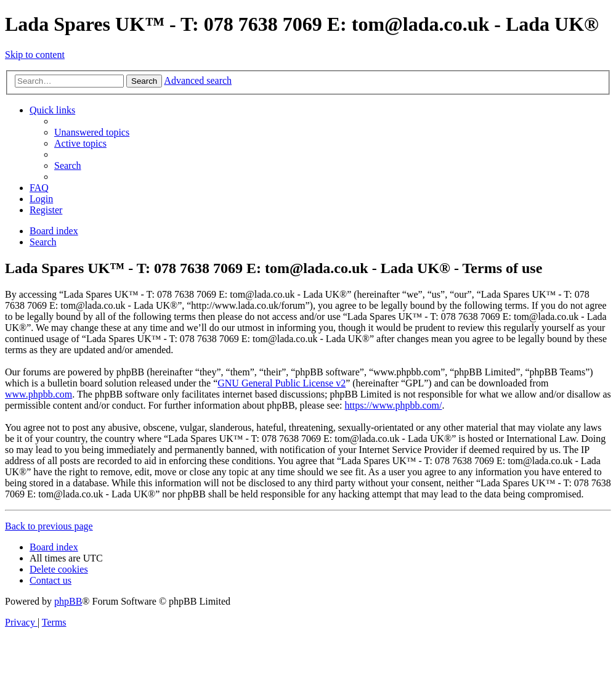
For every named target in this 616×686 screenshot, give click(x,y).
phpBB (68, 601)
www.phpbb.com (38, 394)
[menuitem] (92, 132)
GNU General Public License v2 (282, 383)
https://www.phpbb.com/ (393, 405)
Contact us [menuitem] (51, 580)
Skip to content (35, 55)
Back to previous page (49, 526)
